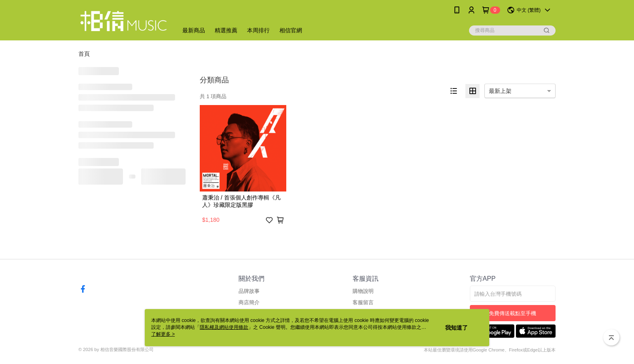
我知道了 (456, 328)
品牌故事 (249, 291)
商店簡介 (249, 302)
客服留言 (363, 302)
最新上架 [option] (500, 91)
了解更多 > (163, 334)
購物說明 (363, 291)
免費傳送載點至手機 (512, 313)
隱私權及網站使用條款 (224, 327)
